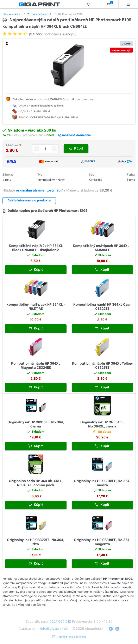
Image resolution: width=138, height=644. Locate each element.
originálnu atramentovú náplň (40, 191)
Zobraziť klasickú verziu (69, 637)
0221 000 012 (60, 622)
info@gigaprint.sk (54, 629)
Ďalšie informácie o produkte (29, 201)
